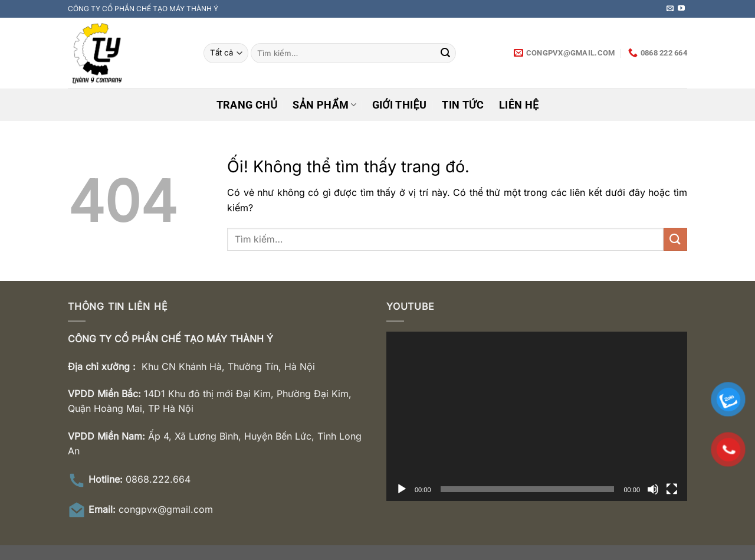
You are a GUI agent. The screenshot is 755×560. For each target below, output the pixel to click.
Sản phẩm (324, 105)
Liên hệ (519, 105)
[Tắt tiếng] (653, 489)
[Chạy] (402, 489)
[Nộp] (445, 53)
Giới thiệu (400, 105)
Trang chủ (247, 105)
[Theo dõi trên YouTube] (681, 9)
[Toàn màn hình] (672, 489)
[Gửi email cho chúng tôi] (670, 9)
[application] (537, 416)
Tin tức (463, 105)
